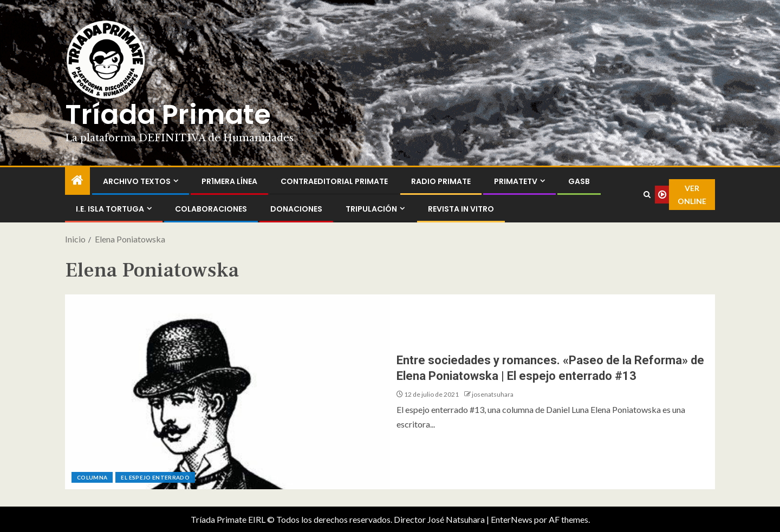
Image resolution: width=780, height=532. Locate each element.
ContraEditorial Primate (334, 181)
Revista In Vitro (461, 209)
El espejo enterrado (155, 477)
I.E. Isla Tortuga (110, 209)
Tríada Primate (168, 115)
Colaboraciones (211, 209)
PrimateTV (516, 181)
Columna (92, 477)
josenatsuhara (493, 394)
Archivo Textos (137, 181)
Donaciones (296, 209)
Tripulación (371, 209)
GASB (579, 181)
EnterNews (512, 519)
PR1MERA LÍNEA (229, 181)
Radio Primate (441, 181)
